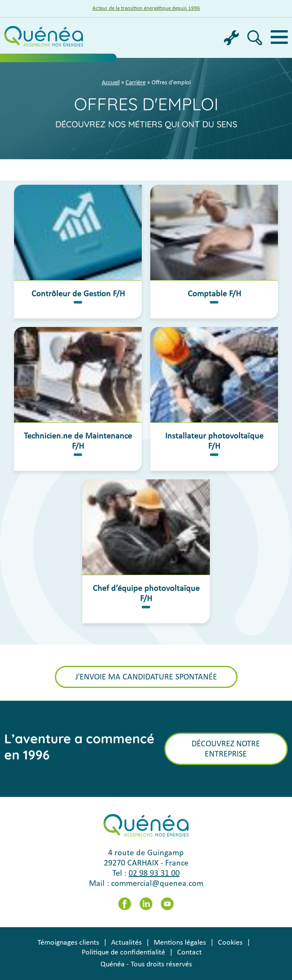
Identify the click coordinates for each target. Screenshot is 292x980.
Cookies (230, 943)
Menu (279, 37)
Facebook (125, 904)
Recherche (255, 38)
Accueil (111, 83)
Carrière (136, 83)
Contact (189, 953)
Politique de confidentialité (123, 953)
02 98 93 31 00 (154, 874)
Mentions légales (180, 943)
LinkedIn (146, 904)
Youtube (167, 904)
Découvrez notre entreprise (226, 749)
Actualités (126, 943)
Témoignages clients (68, 943)
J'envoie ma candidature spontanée (146, 677)
